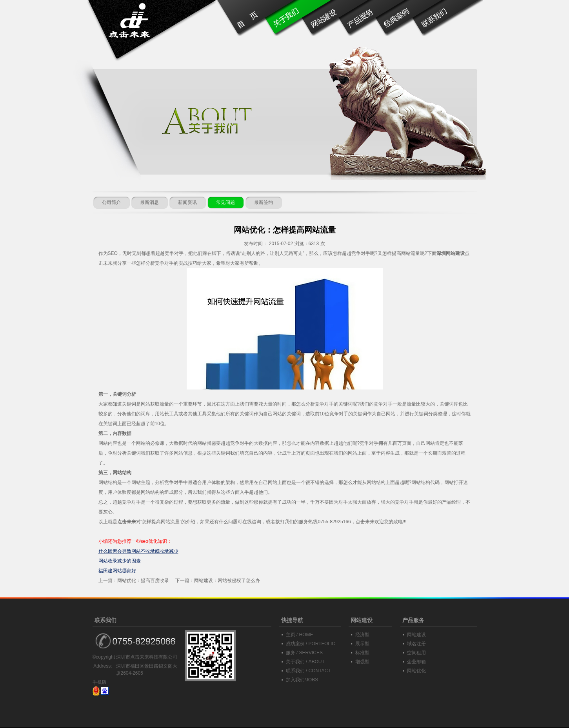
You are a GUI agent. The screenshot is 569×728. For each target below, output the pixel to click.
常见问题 (225, 202)
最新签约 (264, 202)
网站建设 (416, 635)
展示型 (362, 644)
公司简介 (111, 202)
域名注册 (416, 644)
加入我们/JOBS (302, 680)
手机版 (100, 682)
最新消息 (149, 202)
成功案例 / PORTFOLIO (311, 644)
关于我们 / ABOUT (305, 662)
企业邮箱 (416, 662)
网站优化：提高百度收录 (143, 581)
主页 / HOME (300, 635)
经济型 (362, 635)
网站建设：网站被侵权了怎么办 (227, 581)
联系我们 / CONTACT (308, 671)
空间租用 (416, 653)
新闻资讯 (187, 202)
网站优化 (416, 671)
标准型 (362, 653)
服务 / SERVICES (304, 653)
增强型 (362, 662)
